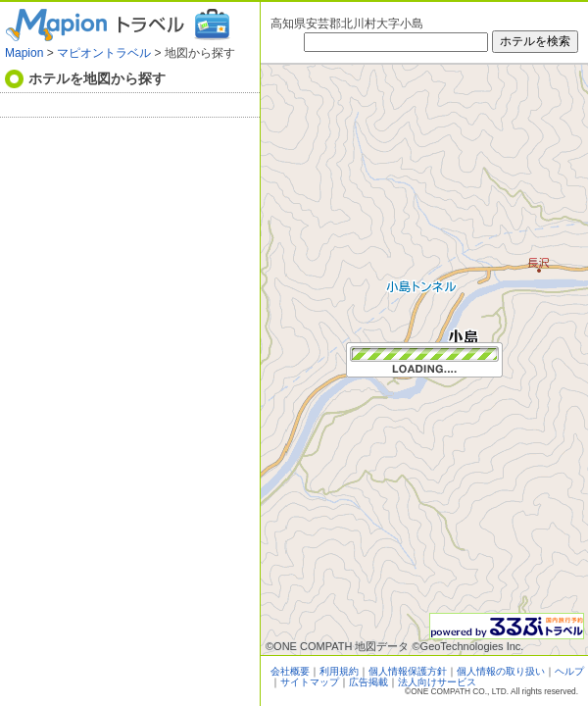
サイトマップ (310, 682)
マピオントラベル (104, 53)
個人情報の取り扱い (501, 671)
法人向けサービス (437, 682)
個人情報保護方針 (408, 671)
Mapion (24, 53)
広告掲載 (368, 682)
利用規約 (339, 671)
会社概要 (290, 671)
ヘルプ (569, 671)
